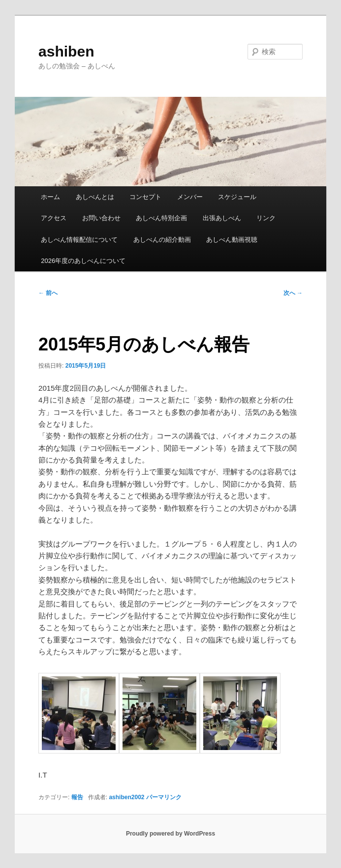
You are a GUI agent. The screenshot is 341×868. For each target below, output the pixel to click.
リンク (266, 218)
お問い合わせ (101, 218)
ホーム (50, 197)
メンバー (190, 197)
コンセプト (145, 197)
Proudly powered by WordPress (170, 834)
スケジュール (237, 197)
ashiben (66, 51)
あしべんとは (95, 197)
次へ (293, 293)
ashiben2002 (126, 797)
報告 (77, 797)
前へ (48, 293)
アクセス (54, 218)
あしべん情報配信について (79, 240)
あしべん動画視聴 (232, 240)
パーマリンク (164, 797)
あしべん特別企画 (161, 218)
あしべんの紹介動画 (162, 240)
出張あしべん (222, 218)
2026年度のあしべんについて (83, 261)
